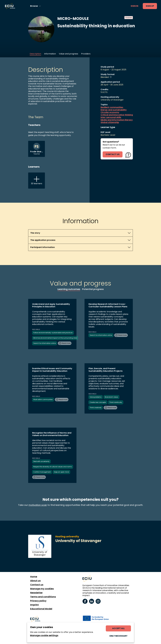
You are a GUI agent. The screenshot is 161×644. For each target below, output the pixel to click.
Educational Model (41, 609)
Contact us (37, 585)
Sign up (150, 6)
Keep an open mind (61, 472)
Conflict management (42, 472)
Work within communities (43, 400)
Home (34, 577)
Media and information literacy (117, 120)
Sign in (134, 6)
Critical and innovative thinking (117, 115)
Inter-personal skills (111, 117)
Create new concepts (98, 402)
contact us (113, 154)
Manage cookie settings (44, 635)
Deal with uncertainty (41, 461)
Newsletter (36, 593)
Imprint (34, 605)
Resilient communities (112, 107)
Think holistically (116, 402)
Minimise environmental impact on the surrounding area (55, 338)
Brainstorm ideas (111, 397)
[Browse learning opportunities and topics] (36, 6)
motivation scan (38, 505)
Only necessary (118, 636)
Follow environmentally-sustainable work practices (53, 333)
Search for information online (45, 343)
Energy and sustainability (114, 110)
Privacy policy (38, 601)
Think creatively (96, 408)
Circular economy (110, 112)
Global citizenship (110, 122)
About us (35, 581)
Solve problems (96, 397)
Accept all (118, 628)
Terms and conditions (43, 597)
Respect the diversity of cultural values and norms (53, 467)
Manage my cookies (42, 589)
